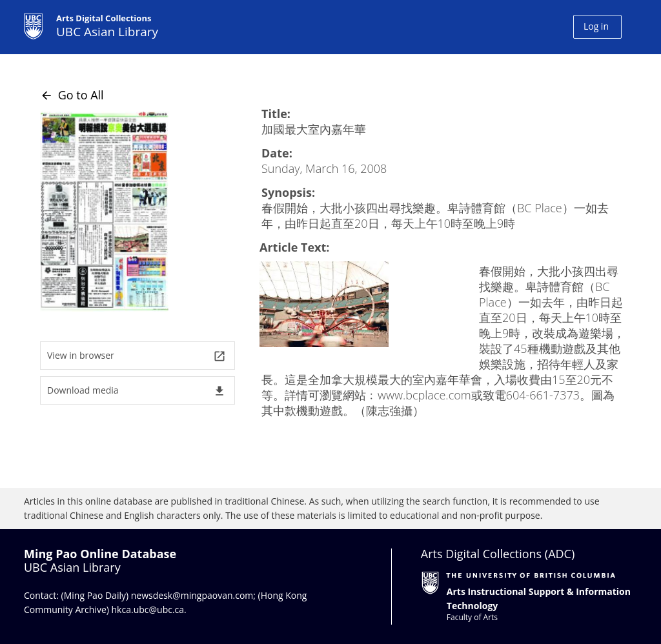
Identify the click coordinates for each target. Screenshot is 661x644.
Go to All (72, 95)
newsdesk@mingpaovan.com (192, 595)
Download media (137, 391)
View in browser (137, 356)
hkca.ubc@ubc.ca (148, 609)
